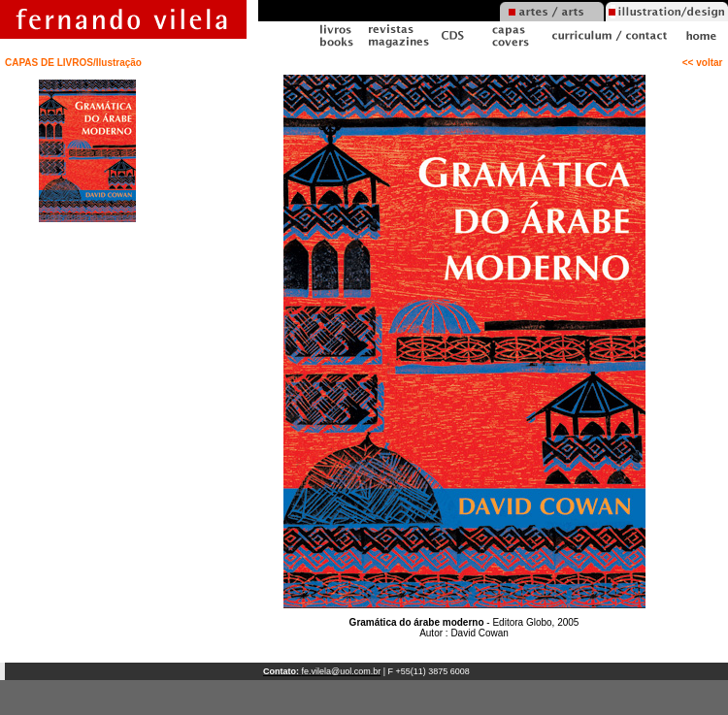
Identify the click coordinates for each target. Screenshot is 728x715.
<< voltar (705, 63)
